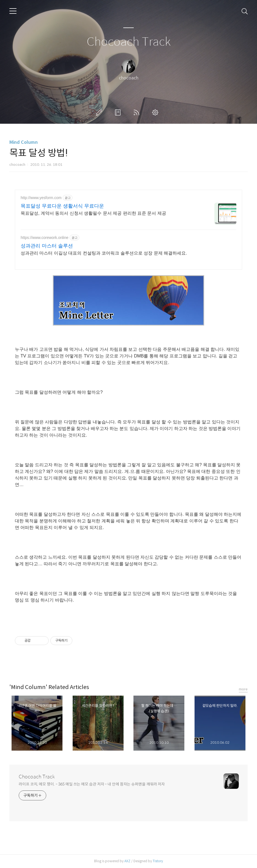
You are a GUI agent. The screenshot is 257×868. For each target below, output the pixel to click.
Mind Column (24, 142)
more (243, 689)
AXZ (127, 861)
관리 (156, 112)
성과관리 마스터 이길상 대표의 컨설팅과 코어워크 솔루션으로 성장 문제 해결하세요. (104, 253)
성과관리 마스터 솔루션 (47, 246)
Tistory (158, 861)
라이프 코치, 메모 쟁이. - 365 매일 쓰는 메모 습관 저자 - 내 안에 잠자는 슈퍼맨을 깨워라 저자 (92, 784)
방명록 (119, 112)
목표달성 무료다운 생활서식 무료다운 (62, 206)
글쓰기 (100, 112)
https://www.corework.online (45, 238)
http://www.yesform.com (41, 198)
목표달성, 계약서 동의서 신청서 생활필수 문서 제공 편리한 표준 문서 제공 (93, 213)
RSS (138, 112)
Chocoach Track (129, 42)
